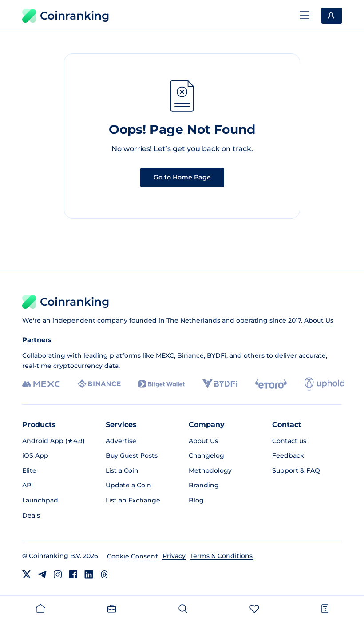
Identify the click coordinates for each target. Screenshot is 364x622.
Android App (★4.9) (53, 441)
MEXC (165, 355)
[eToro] (271, 384)
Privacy (174, 556)
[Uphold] (324, 384)
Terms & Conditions (221, 556)
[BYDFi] (220, 384)
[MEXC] (41, 384)
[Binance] (99, 384)
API (28, 485)
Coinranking (66, 16)
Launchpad (40, 500)
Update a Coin (129, 485)
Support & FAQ (296, 470)
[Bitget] (162, 384)
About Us (319, 320)
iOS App (35, 455)
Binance (190, 355)
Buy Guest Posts (132, 455)
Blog (196, 500)
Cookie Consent (133, 556)
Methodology (210, 470)
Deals (31, 515)
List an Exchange (133, 500)
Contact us (289, 441)
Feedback (288, 455)
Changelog (206, 455)
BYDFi (217, 355)
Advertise (121, 441)
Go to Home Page (182, 177)
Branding (204, 485)
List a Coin (122, 470)
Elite (29, 470)
